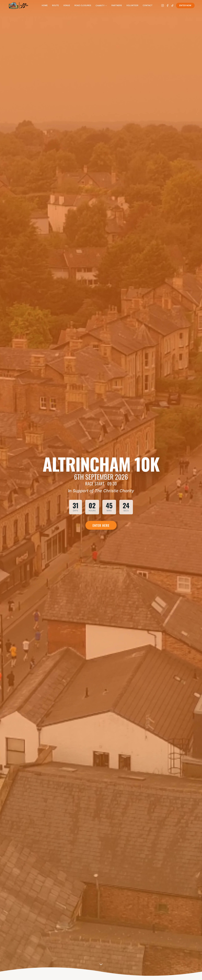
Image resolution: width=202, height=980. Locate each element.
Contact (148, 5)
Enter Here (101, 525)
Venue (67, 5)
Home (45, 5)
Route (56, 5)
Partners (117, 5)
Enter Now (185, 5)
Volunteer (132, 5)
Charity (101, 6)
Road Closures (83, 5)
